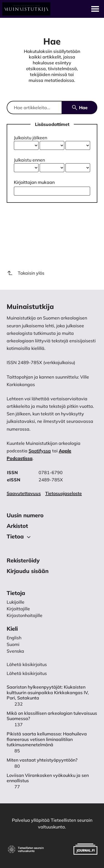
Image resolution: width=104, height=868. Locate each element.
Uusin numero (25, 515)
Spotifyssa (40, 451)
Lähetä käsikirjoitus (27, 673)
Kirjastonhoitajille (25, 615)
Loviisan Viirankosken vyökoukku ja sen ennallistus (48, 778)
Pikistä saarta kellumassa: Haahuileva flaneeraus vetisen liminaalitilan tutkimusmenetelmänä (47, 739)
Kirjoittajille (18, 609)
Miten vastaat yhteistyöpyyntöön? (42, 760)
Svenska (15, 651)
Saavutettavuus (24, 493)
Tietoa (19, 537)
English (14, 638)
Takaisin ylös (26, 273)
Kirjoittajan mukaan (34, 182)
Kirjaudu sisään (28, 571)
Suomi (13, 644)
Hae (79, 108)
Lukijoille (16, 602)
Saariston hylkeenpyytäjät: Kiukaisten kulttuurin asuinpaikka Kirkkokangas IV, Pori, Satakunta (48, 692)
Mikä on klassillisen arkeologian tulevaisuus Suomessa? (52, 716)
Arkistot (17, 526)
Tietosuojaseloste (64, 493)
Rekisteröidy (23, 560)
